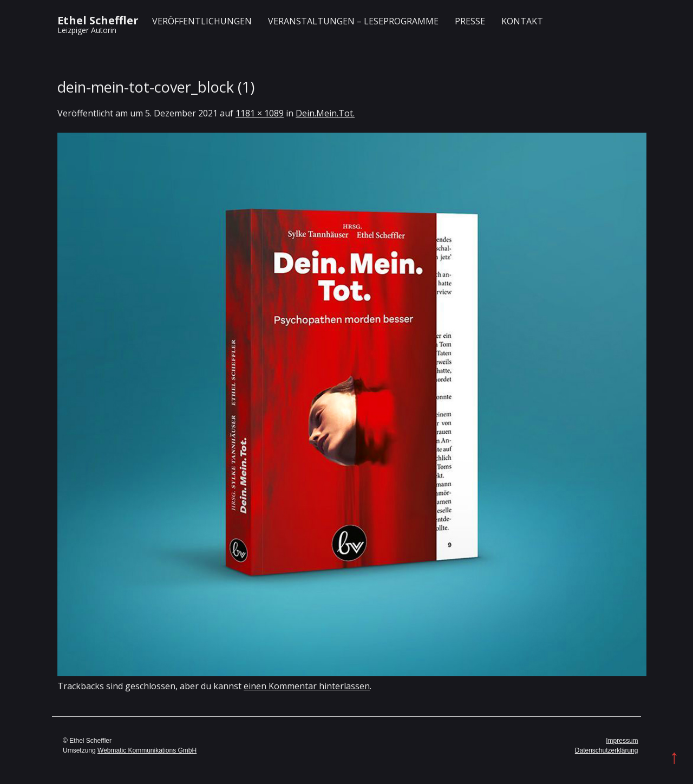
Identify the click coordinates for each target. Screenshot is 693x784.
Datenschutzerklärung (607, 750)
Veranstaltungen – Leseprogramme (353, 21)
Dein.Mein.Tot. (325, 113)
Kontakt (522, 21)
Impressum (622, 741)
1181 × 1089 (260, 113)
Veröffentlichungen (202, 21)
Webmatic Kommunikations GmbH (147, 750)
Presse (470, 21)
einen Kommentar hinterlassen (307, 686)
